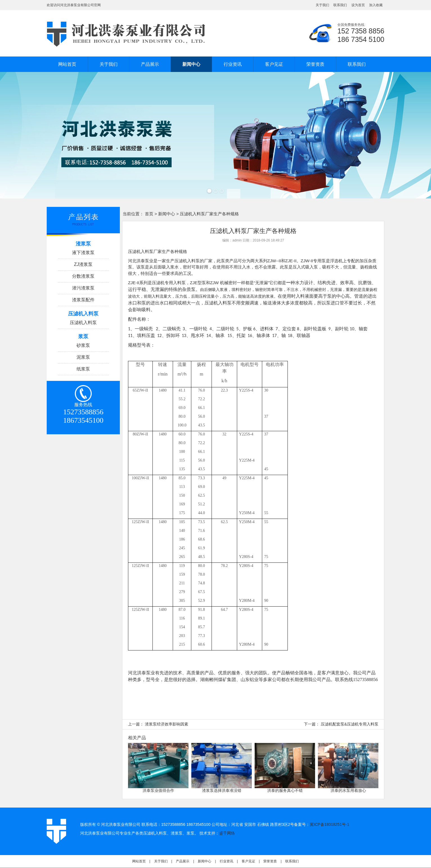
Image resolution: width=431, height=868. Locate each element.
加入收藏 (376, 5)
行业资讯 (233, 64)
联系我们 (340, 5)
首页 (149, 214)
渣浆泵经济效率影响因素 (167, 724)
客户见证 (274, 64)
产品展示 (150, 64)
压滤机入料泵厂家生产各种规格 (158, 251)
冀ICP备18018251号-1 (329, 824)
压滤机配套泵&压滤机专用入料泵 (350, 724)
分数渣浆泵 (83, 276)
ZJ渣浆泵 (83, 264)
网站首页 (67, 64)
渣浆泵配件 (83, 300)
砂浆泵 (83, 345)
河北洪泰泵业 (141, 261)
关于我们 (322, 5)
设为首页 (358, 5)
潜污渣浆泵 (83, 288)
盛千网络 (227, 833)
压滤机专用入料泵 (169, 283)
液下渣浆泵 (83, 253)
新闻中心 (191, 64)
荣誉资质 (315, 64)
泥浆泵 (83, 357)
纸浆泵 (83, 369)
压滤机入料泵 (83, 323)
